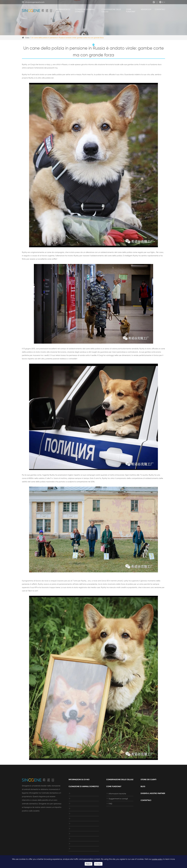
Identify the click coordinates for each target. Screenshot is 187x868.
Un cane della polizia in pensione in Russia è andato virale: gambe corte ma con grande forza (68, 38)
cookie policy (157, 859)
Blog (143, 786)
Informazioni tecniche (116, 794)
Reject (88, 864)
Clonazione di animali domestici (85, 11)
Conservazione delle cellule (111, 11)
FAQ (109, 804)
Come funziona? (131, 11)
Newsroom (146, 9)
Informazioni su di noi (63, 11)
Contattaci (160, 9)
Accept (98, 864)
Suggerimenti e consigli (117, 799)
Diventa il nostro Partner (153, 793)
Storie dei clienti (148, 780)
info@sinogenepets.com (33, 2)
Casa (27, 38)
